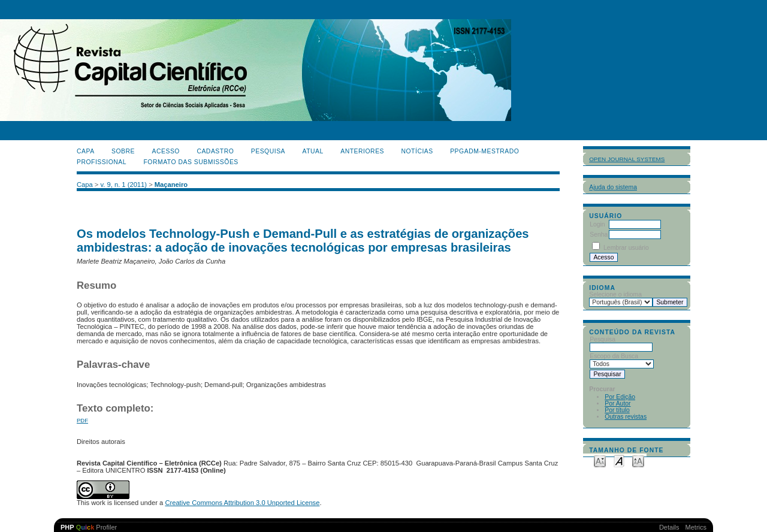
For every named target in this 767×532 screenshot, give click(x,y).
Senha (599, 235)
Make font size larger (638, 460)
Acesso (166, 151)
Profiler (89, 527)
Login (597, 224)
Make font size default (619, 460)
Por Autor (617, 403)
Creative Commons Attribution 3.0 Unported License (242, 503)
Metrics (696, 527)
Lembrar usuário (626, 248)
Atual (313, 151)
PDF (82, 420)
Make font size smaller (600, 460)
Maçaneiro (171, 185)
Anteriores (362, 151)
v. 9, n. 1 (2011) (124, 185)
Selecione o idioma (615, 294)
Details (669, 527)
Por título (617, 410)
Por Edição (620, 397)
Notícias (417, 151)
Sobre (123, 151)
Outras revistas (626, 417)
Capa (86, 151)
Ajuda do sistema (613, 187)
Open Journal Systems (627, 159)
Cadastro (215, 151)
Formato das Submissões (191, 162)
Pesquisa (268, 151)
